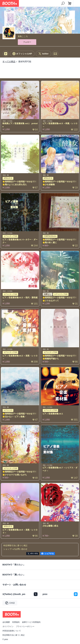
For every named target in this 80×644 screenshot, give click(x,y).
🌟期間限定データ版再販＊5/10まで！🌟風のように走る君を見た (20, 183)
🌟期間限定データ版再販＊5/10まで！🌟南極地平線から (60, 357)
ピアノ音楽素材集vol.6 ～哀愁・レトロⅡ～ (20, 531)
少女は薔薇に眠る (51, 526)
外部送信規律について (12, 631)
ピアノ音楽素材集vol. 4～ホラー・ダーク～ (20, 241)
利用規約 (16, 622)
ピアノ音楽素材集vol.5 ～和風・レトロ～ (60, 125)
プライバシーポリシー (25, 626)
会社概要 (6, 622)
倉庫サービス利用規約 (31, 622)
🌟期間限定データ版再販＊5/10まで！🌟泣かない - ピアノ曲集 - (20, 415)
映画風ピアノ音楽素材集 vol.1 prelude (20, 125)
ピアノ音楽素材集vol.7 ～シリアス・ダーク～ (60, 469)
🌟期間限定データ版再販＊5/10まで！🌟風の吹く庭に (60, 241)
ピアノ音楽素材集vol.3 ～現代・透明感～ (20, 299)
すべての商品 (9, 62)
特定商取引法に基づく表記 (14, 635)
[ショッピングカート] (70, 3)
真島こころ (23, 36)
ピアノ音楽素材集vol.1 (53, 414)
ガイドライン (8, 626)
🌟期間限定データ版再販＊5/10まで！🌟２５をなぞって (60, 299)
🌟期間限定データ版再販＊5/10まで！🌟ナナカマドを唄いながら (20, 473)
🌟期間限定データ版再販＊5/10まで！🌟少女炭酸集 (60, 183)
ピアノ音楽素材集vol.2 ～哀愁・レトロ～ (20, 357)
